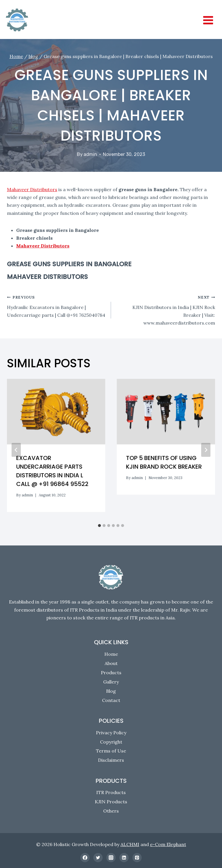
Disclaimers (111, 760)
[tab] (99, 526)
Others (111, 811)
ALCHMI (130, 844)
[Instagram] (111, 858)
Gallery (111, 682)
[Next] (206, 450)
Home (111, 654)
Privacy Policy (111, 733)
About (111, 663)
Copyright (111, 742)
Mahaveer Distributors (32, 189)
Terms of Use (111, 751)
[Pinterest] (137, 858)
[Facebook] (85, 858)
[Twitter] (98, 858)
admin (90, 154)
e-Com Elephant (168, 844)
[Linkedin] (124, 858)
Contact (111, 700)
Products (111, 673)
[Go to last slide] (16, 450)
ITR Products (111, 792)
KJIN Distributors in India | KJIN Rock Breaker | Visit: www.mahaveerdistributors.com (165, 309)
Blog (111, 691)
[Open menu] (208, 20)
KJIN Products (111, 802)
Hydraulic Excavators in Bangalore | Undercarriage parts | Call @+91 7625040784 (57, 305)
